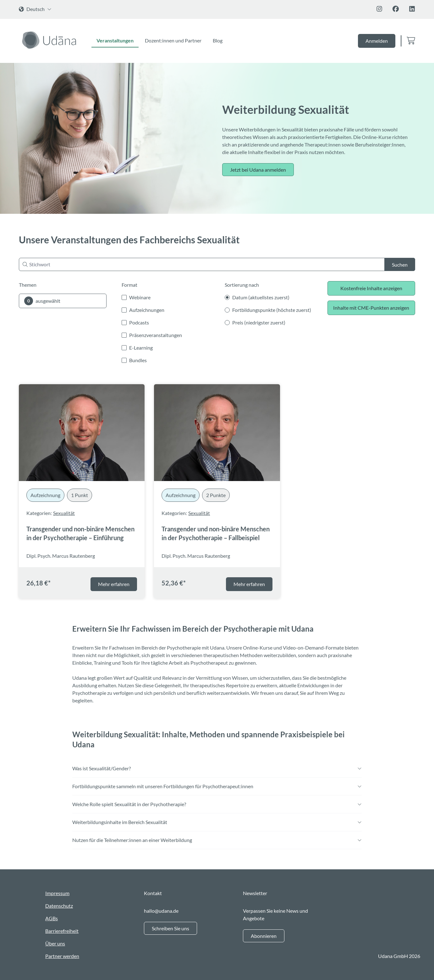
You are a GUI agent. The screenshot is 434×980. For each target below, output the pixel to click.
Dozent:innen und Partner (173, 40)
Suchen (400, 265)
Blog (218, 40)
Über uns (55, 943)
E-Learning (141, 348)
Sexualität (64, 513)
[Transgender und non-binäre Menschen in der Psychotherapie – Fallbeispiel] (217, 433)
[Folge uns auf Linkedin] (412, 9)
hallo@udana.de (161, 911)
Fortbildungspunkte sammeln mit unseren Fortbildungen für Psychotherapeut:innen (217, 786)
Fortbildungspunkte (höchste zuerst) (272, 310)
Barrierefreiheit (62, 931)
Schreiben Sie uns (170, 928)
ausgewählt (42, 301)
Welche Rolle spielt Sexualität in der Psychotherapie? (217, 804)
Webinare (140, 297)
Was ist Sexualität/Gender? (217, 768)
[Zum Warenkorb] (411, 41)
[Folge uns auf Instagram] (379, 9)
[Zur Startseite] (50, 40)
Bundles (138, 360)
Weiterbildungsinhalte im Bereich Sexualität (217, 822)
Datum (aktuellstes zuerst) (261, 297)
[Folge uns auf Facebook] (396, 9)
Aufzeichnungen (147, 310)
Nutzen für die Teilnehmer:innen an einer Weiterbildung (217, 840)
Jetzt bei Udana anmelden (258, 170)
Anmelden (377, 41)
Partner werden (62, 956)
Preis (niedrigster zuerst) (259, 322)
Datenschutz (59, 906)
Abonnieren (264, 936)
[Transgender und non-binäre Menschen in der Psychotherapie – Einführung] (82, 433)
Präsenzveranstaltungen (156, 335)
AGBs (52, 918)
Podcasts (139, 322)
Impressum (57, 893)
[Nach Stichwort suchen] (217, 264)
